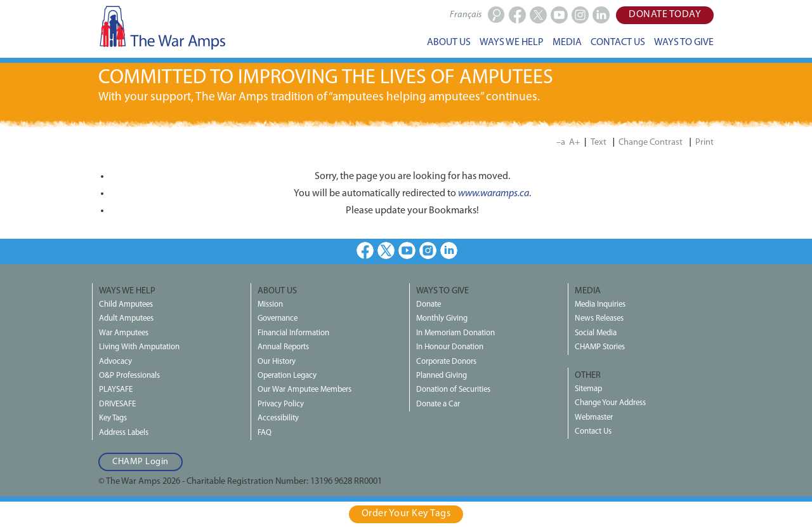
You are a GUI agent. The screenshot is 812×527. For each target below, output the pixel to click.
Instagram (428, 250)
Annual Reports (283, 347)
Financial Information (293, 333)
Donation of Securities (453, 390)
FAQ (265, 433)
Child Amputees (126, 304)
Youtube (407, 250)
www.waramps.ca (494, 194)
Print (704, 143)
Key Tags (113, 418)
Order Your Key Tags (406, 514)
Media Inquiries (600, 304)
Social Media (596, 333)
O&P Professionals (129, 376)
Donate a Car (438, 404)
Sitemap (588, 389)
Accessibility (278, 418)
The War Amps (162, 27)
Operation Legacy (287, 376)
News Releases (599, 318)
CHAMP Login (141, 462)
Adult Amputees (126, 318)
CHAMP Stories (600, 347)
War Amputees (124, 333)
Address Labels (124, 433)
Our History (277, 362)
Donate (429, 304)
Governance (278, 318)
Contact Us (593, 431)
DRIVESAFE (117, 404)
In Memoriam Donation (455, 333)
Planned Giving (442, 376)
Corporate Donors (446, 362)
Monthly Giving (442, 318)
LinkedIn (449, 250)
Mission (270, 304)
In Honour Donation (450, 347)
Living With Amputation (139, 347)
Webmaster (594, 417)
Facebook (365, 250)
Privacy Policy (281, 404)
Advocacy (115, 362)
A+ (575, 143)
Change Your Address (610, 403)
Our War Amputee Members (304, 390)
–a (561, 143)
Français (466, 15)
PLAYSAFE (116, 390)
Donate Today (665, 15)
